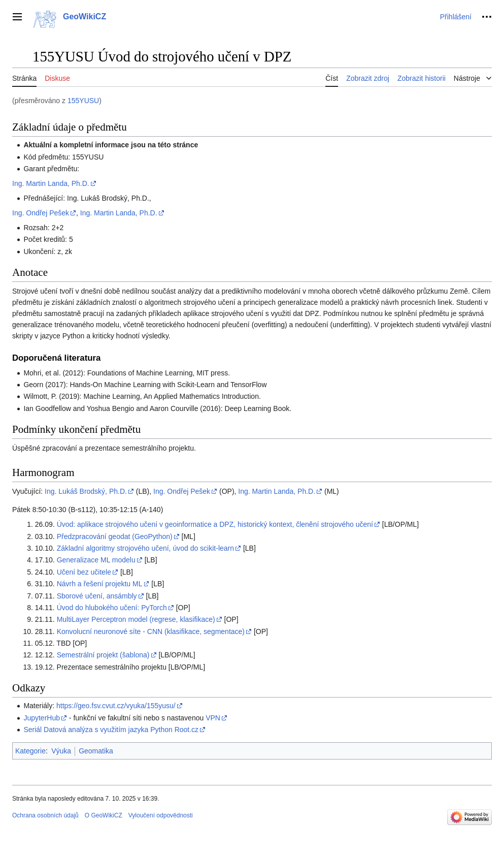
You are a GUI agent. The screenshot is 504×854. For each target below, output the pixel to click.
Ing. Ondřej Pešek (41, 213)
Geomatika (96, 751)
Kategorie (30, 751)
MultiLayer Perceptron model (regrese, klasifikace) (136, 619)
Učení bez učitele (84, 572)
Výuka (61, 751)
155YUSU (83, 101)
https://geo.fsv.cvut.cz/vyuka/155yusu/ (116, 706)
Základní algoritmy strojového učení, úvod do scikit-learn (145, 548)
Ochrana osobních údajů (45, 815)
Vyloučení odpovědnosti (161, 815)
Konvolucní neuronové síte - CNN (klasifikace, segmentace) (151, 631)
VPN (213, 718)
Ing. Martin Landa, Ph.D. (51, 183)
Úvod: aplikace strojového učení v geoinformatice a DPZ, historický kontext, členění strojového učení (215, 524)
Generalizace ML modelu (96, 560)
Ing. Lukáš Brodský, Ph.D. (86, 491)
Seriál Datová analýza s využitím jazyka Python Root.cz (111, 730)
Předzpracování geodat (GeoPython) (115, 536)
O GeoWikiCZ (104, 815)
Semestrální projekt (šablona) (103, 655)
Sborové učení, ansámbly (97, 596)
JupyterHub (42, 718)
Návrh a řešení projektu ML (100, 584)
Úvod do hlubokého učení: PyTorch (112, 608)
